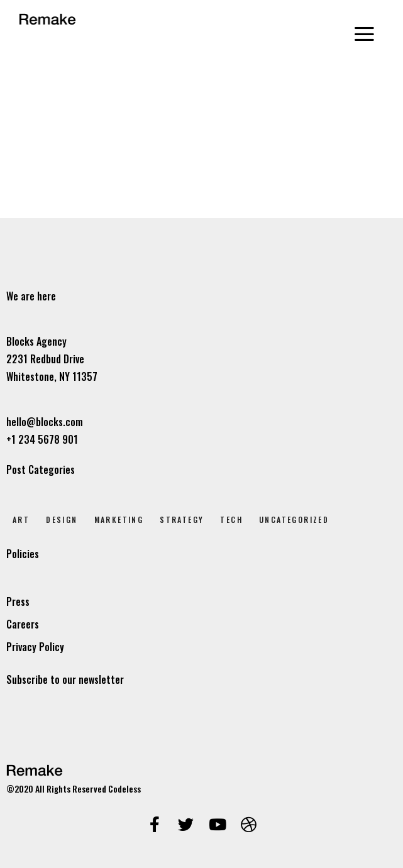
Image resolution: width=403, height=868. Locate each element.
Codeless (124, 788)
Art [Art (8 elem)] (21, 519)
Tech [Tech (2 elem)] (231, 519)
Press (18, 602)
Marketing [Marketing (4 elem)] (119, 519)
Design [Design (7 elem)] (62, 519)
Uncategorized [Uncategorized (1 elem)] (294, 519)
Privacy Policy (35, 647)
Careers (23, 624)
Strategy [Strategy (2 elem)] (182, 519)
